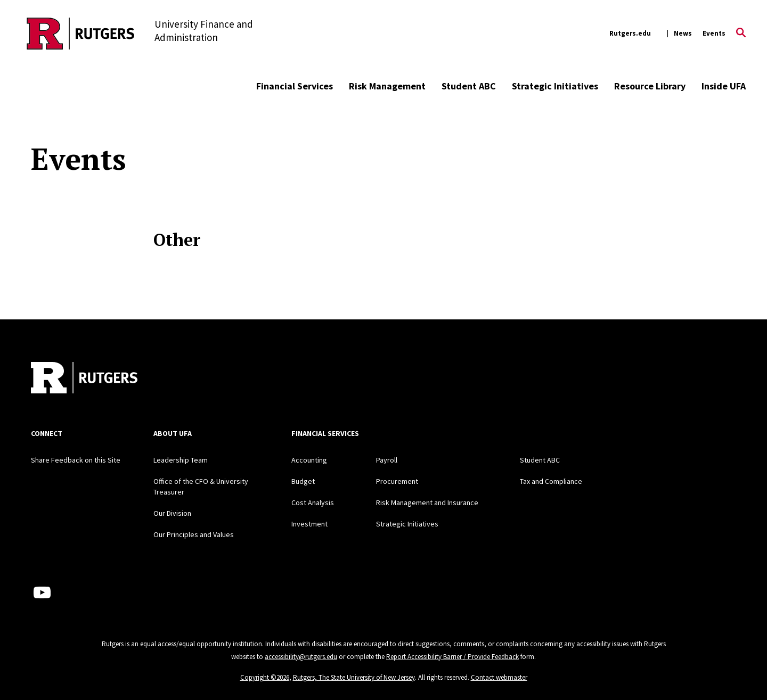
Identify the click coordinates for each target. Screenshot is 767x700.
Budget (303, 481)
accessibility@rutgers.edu (301, 657)
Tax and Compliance (551, 481)
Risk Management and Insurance (427, 503)
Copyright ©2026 (265, 677)
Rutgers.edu (630, 33)
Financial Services (295, 86)
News (683, 33)
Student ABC (469, 86)
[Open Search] (741, 34)
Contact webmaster (499, 677)
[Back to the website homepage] (81, 34)
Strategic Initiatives (555, 86)
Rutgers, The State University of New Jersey (354, 677)
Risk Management (387, 86)
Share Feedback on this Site (76, 460)
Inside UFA (724, 86)
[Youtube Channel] (42, 592)
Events (714, 33)
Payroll (387, 460)
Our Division (172, 513)
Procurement (397, 481)
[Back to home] (84, 379)
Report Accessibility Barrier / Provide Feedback (452, 657)
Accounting (309, 460)
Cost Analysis (313, 503)
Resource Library (650, 86)
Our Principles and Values (194, 534)
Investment (309, 524)
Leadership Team (181, 460)
